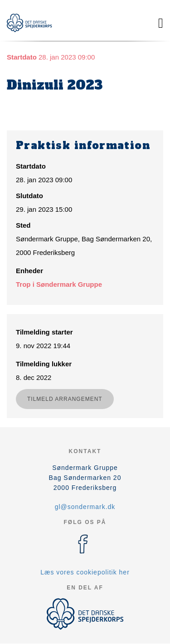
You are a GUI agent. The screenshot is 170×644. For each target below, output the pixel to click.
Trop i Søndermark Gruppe (59, 284)
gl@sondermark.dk (85, 507)
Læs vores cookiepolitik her (85, 572)
